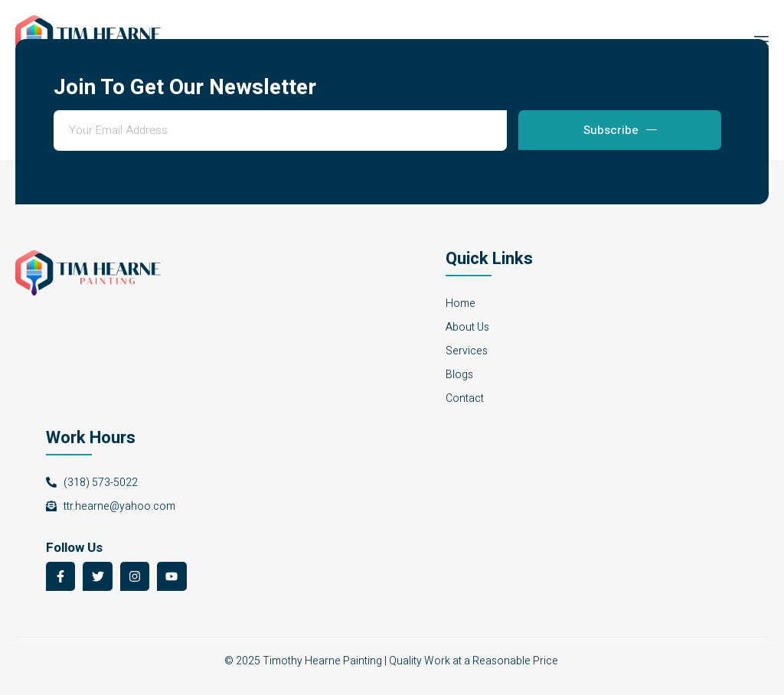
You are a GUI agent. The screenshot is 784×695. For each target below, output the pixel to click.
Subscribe (620, 130)
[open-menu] (758, 38)
